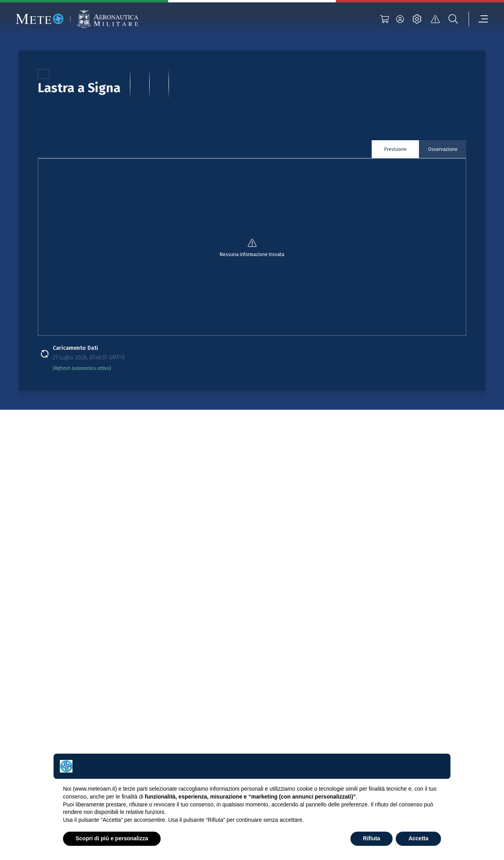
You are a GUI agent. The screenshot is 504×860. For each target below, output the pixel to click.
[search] (453, 19)
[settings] (417, 19)
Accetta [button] (418, 838)
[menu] (478, 19)
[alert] (435, 19)
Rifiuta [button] (372, 838)
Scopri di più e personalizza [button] (112, 838)
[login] (400, 19)
